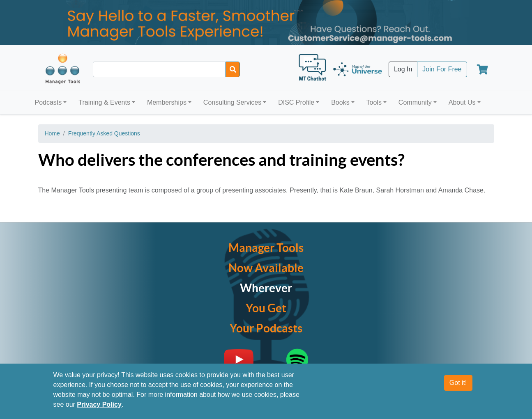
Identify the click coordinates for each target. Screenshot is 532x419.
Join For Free (442, 69)
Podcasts (48, 102)
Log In (403, 69)
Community (415, 102)
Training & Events (104, 102)
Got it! (458, 383)
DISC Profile (296, 102)
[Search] (233, 69)
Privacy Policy (99, 404)
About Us (462, 102)
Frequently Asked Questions (104, 133)
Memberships (167, 102)
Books (340, 102)
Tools (374, 102)
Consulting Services (232, 102)
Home (52, 133)
